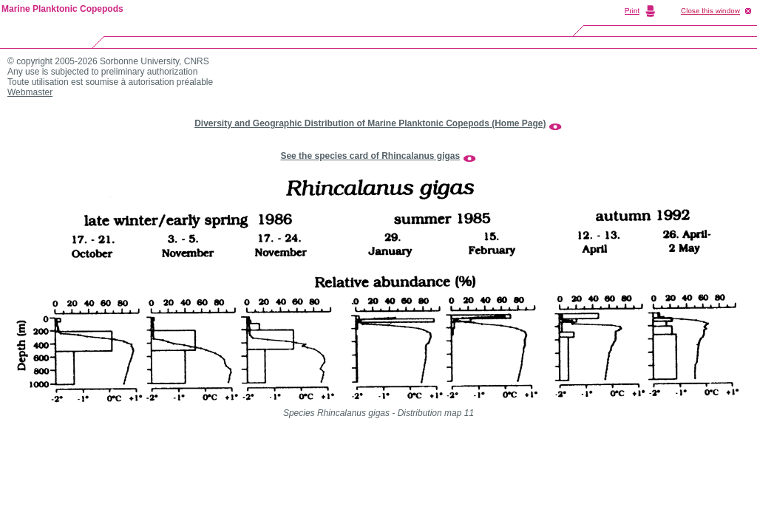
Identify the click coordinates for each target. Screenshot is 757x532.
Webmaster (30, 92)
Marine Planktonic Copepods (62, 9)
